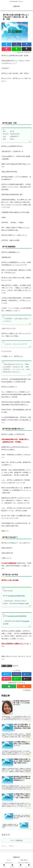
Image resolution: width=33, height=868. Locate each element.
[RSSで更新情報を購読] (24, 686)
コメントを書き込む (17, 840)
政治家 (9, 666)
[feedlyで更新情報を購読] (9, 686)
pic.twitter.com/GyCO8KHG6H (17, 616)
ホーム (9, 860)
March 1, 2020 (24, 603)
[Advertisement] (16, 101)
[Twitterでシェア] (6, 44)
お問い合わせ (24, 860)
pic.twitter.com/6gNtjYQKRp (16, 596)
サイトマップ (9, 863)
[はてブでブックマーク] (27, 44)
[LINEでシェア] (17, 49)
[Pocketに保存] (6, 49)
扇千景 (16, 666)
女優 (4, 666)
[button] (27, 49)
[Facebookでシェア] (17, 44)
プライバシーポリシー (24, 863)
